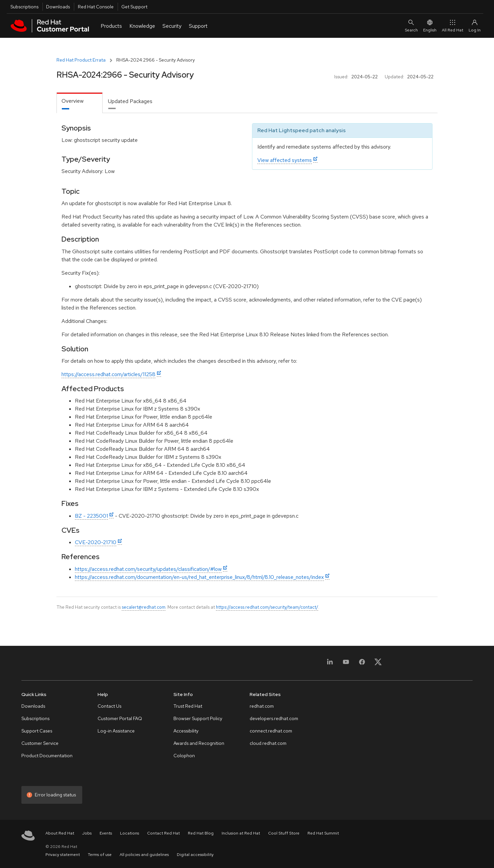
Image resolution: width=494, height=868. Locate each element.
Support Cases (37, 731)
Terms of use (100, 855)
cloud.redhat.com (268, 743)
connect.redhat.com (271, 731)
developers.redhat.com (274, 718)
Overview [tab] (73, 101)
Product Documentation (47, 756)
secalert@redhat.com (144, 607)
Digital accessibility (195, 855)
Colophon (184, 756)
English (430, 26)
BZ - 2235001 (91, 516)
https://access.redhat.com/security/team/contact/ (267, 607)
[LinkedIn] (330, 664)
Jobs (87, 833)
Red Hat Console (96, 7)
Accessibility (186, 731)
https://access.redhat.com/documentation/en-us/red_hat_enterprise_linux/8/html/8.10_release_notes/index (199, 577)
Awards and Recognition (199, 743)
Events (106, 833)
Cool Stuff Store (284, 833)
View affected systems (285, 160)
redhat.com (262, 706)
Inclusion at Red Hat (241, 833)
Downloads (58, 7)
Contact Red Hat (163, 833)
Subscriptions (24, 7)
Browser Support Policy (198, 718)
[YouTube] (346, 664)
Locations (130, 833)
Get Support (134, 7)
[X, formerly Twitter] (378, 664)
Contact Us (109, 706)
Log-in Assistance (116, 731)
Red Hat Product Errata (81, 60)
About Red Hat (60, 833)
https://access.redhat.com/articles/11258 (108, 374)
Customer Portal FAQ (120, 718)
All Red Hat (453, 26)
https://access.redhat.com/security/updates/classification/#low (148, 569)
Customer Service (40, 743)
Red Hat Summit (323, 833)
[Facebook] (362, 664)
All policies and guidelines (144, 855)
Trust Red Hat (188, 706)
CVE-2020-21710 (96, 542)
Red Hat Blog (201, 833)
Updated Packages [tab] (130, 101)
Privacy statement (63, 855)
